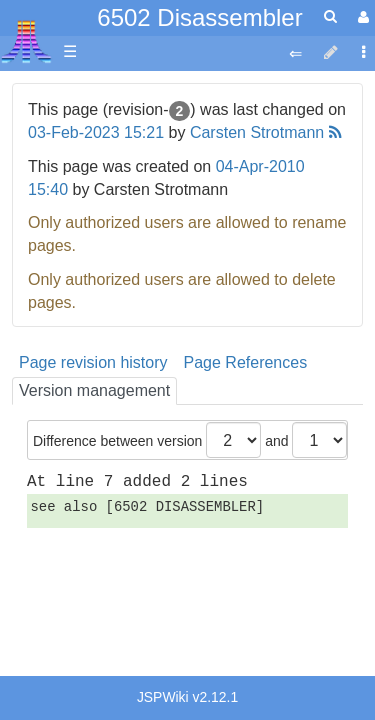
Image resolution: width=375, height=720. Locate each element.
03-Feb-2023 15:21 (96, 132)
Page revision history (93, 362)
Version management (94, 390)
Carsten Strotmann (257, 132)
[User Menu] (361, 17)
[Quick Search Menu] (330, 16)
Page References (246, 362)
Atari (26, 41)
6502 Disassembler (199, 17)
